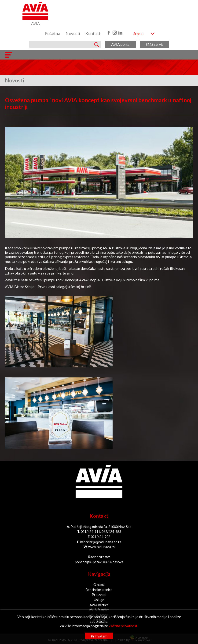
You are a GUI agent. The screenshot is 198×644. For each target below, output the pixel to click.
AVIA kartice (99, 605)
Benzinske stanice (99, 590)
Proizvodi (99, 595)
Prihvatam (99, 636)
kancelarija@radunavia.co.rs (101, 542)
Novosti (73, 33)
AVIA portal (121, 44)
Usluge (99, 600)
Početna (52, 33)
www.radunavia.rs (101, 547)
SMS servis (155, 44)
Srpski (138, 33)
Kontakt (93, 33)
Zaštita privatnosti (123, 626)
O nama (99, 585)
